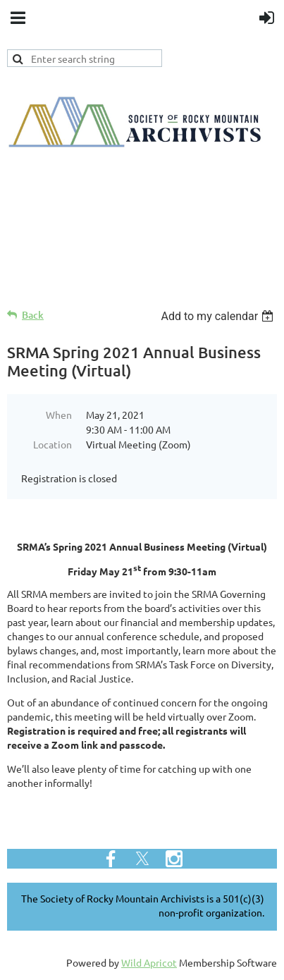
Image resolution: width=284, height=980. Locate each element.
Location (53, 444)
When (59, 415)
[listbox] (219, 316)
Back (33, 315)
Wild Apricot (149, 962)
